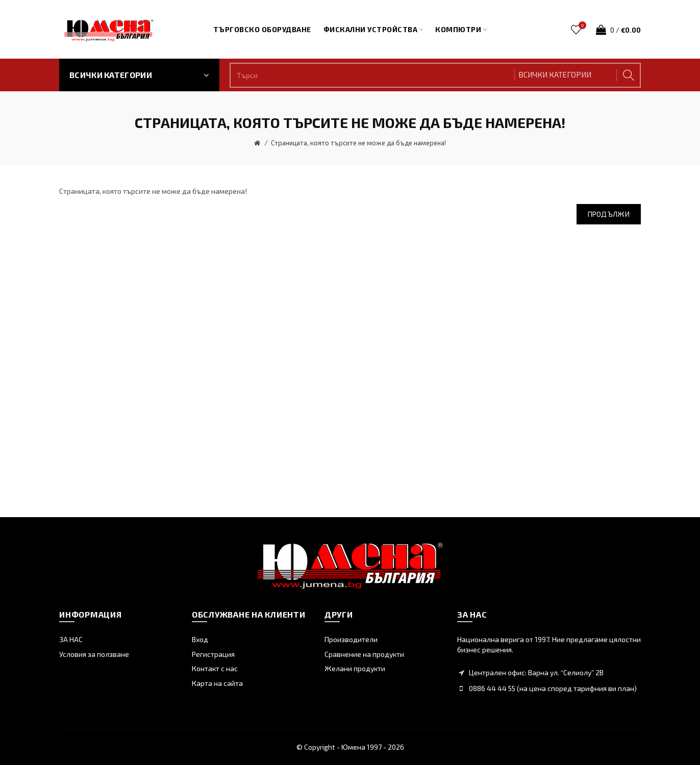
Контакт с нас (215, 668)
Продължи (609, 214)
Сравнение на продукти (364, 654)
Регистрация (213, 654)
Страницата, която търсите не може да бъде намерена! (358, 143)
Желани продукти (355, 668)
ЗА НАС (71, 639)
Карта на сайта (217, 683)
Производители (351, 639)
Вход (200, 639)
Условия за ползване (94, 654)
